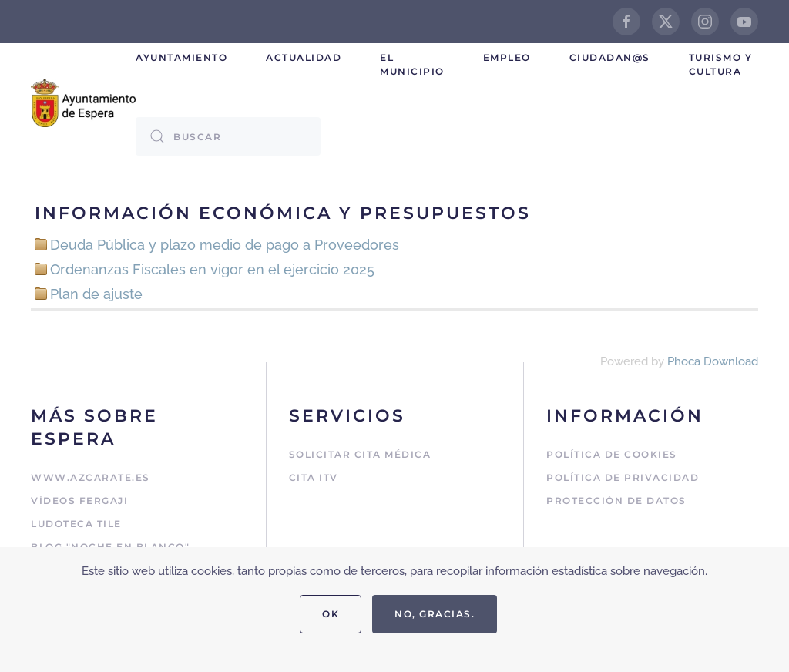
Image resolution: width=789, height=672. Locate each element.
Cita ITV (314, 477)
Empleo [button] (507, 57)
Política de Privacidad (623, 477)
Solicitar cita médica (360, 454)
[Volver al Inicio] (83, 103)
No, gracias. (435, 614)
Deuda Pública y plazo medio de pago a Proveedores (225, 245)
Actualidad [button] (304, 57)
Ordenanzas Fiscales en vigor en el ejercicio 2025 (212, 269)
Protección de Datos (616, 501)
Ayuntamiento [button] (181, 57)
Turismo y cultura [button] (721, 64)
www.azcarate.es (91, 477)
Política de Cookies (612, 454)
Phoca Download (713, 361)
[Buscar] (228, 136)
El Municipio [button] (412, 64)
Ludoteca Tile (76, 524)
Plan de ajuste (96, 294)
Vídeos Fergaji (79, 501)
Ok (331, 614)
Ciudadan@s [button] (610, 57)
